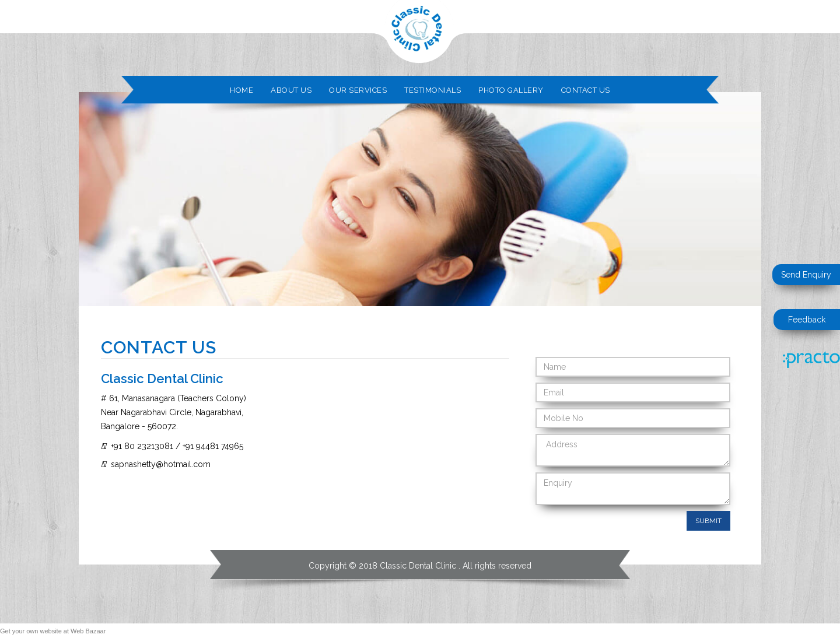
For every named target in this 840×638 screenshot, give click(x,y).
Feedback (807, 320)
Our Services (358, 90)
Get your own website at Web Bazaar (53, 631)
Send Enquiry (806, 275)
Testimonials (433, 90)
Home (242, 90)
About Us (291, 90)
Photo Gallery (511, 90)
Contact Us (586, 90)
